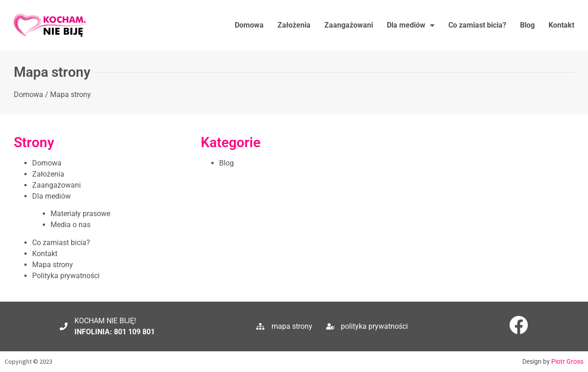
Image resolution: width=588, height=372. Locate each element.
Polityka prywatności (66, 276)
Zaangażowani (349, 25)
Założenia (294, 25)
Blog (527, 25)
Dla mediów (411, 25)
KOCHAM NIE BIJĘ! (105, 321)
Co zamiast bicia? (477, 25)
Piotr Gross (567, 361)
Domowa (249, 25)
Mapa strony (53, 265)
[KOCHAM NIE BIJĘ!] (64, 326)
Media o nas (71, 225)
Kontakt (561, 25)
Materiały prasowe (80, 214)
